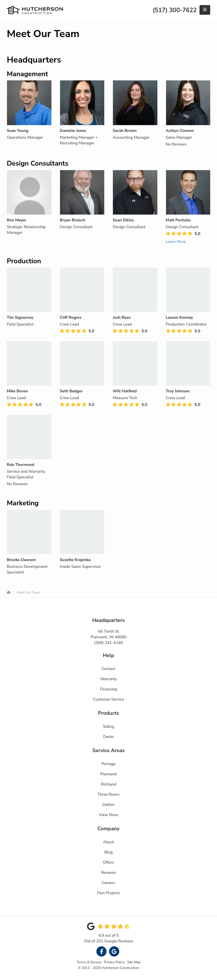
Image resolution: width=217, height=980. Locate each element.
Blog (108, 852)
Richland (109, 784)
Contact (108, 669)
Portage (108, 764)
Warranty (108, 679)
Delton (108, 805)
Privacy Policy (114, 962)
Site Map (134, 962)
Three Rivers (109, 794)
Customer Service (108, 699)
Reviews (109, 873)
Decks (108, 737)
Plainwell (109, 774)
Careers (108, 883)
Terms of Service (89, 962)
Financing (108, 689)
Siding (108, 727)
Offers (109, 862)
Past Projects (108, 893)
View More (108, 815)
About (109, 842)
